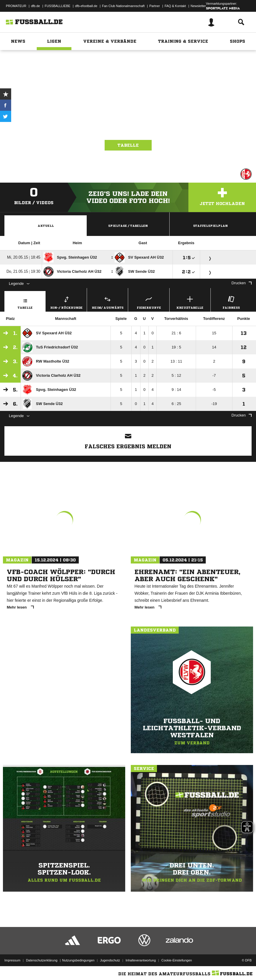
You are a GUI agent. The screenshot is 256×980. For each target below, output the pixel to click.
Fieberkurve (149, 302)
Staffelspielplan (210, 226)
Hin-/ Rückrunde (66, 302)
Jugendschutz (110, 960)
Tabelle (128, 145)
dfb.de (35, 6)
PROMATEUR (16, 6)
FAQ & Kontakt (175, 6)
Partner (155, 6)
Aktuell (46, 226)
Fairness (231, 302)
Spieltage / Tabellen (128, 226)
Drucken (242, 283)
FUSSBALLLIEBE (57, 6)
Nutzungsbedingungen (78, 960)
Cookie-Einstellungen (177, 960)
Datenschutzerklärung (42, 960)
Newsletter (198, 6)
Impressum (12, 960)
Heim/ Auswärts (107, 302)
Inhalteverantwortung (141, 960)
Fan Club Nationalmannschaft (123, 6)
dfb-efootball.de (86, 6)
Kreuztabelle (190, 302)
